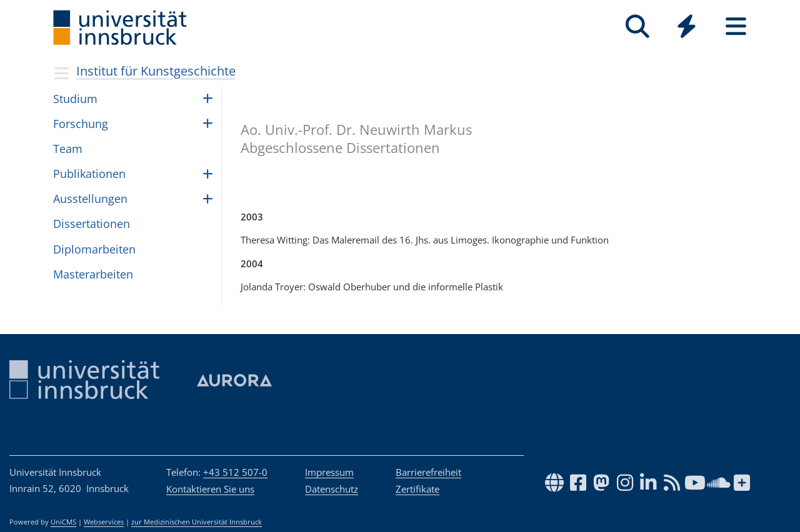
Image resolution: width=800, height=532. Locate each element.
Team (68, 149)
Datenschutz (332, 489)
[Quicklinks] (687, 27)
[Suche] (637, 27)
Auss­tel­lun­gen (90, 199)
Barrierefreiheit (428, 472)
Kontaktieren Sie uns (210, 489)
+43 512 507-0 (235, 472)
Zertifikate (417, 489)
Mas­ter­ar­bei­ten (93, 274)
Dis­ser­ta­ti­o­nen (92, 224)
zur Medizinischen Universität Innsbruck (197, 522)
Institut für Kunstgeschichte (156, 71)
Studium (75, 99)
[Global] (687, 28)
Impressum (329, 472)
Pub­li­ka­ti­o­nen (89, 174)
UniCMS (63, 522)
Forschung (81, 124)
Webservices (104, 522)
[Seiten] (736, 27)
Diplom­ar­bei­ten (94, 249)
